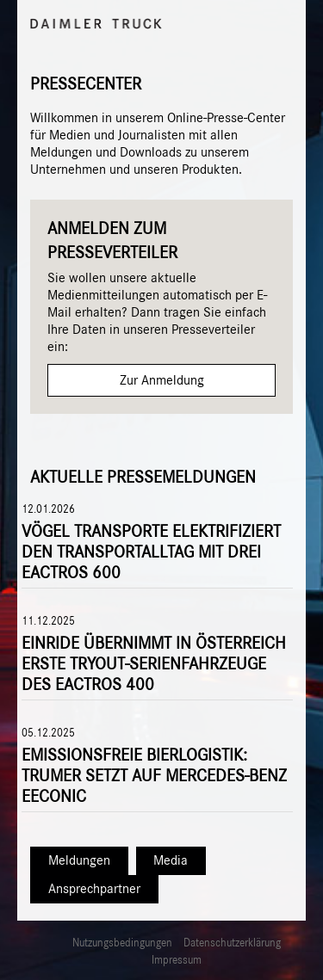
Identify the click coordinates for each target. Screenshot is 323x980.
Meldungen (79, 860)
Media (171, 860)
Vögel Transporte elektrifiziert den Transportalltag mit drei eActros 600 (151, 552)
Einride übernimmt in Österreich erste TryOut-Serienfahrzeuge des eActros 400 (154, 664)
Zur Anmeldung (162, 380)
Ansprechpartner (94, 889)
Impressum (177, 961)
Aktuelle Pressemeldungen (143, 478)
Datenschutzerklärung (232, 943)
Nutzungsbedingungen (122, 943)
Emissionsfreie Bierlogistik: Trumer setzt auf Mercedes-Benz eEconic (154, 776)
